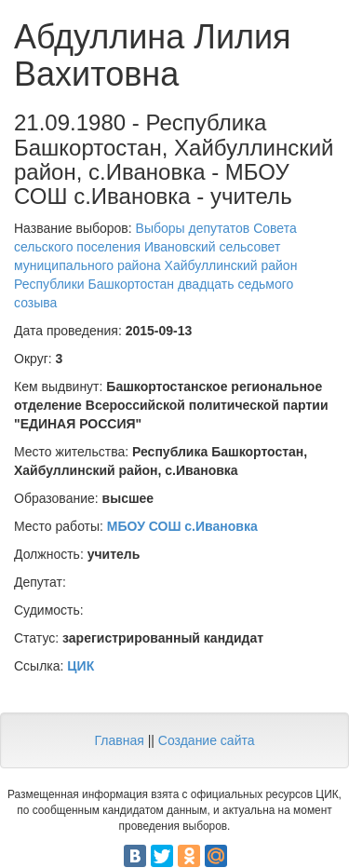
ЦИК (81, 666)
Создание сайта (207, 740)
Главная (119, 740)
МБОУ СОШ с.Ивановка (182, 526)
